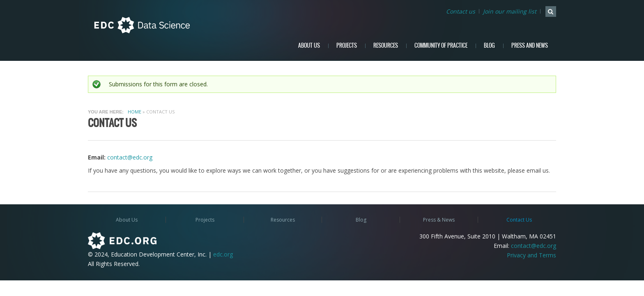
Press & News (439, 220)
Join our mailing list (510, 11)
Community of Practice (441, 45)
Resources (386, 45)
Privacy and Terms (531, 255)
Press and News (530, 45)
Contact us (461, 11)
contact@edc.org (130, 157)
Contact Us (519, 220)
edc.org (223, 254)
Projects (347, 45)
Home (135, 112)
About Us (309, 45)
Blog (489, 45)
